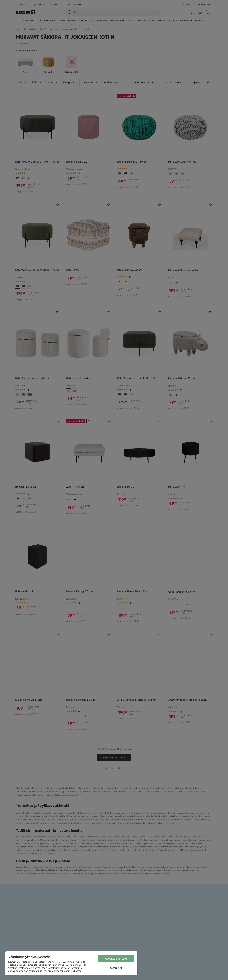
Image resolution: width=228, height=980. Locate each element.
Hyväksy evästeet (116, 959)
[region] (71, 963)
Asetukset (116, 968)
